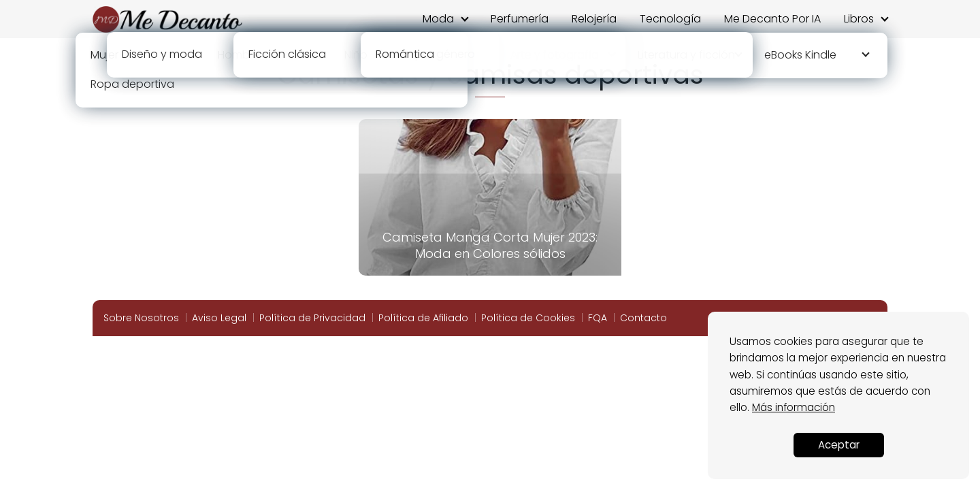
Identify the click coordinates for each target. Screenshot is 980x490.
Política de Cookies (528, 318)
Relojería (594, 19)
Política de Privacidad (312, 318)
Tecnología (670, 19)
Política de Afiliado (423, 318)
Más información (794, 407)
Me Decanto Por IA (772, 19)
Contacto (643, 318)
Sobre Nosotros (141, 318)
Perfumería (520, 19)
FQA (598, 318)
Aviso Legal (219, 318)
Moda (438, 19)
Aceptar (839, 445)
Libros (859, 19)
